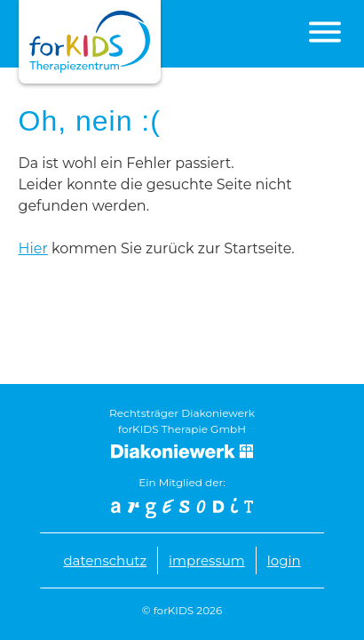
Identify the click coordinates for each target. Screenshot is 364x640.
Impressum (207, 560)
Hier (33, 248)
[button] (325, 32)
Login (284, 560)
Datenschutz (105, 560)
